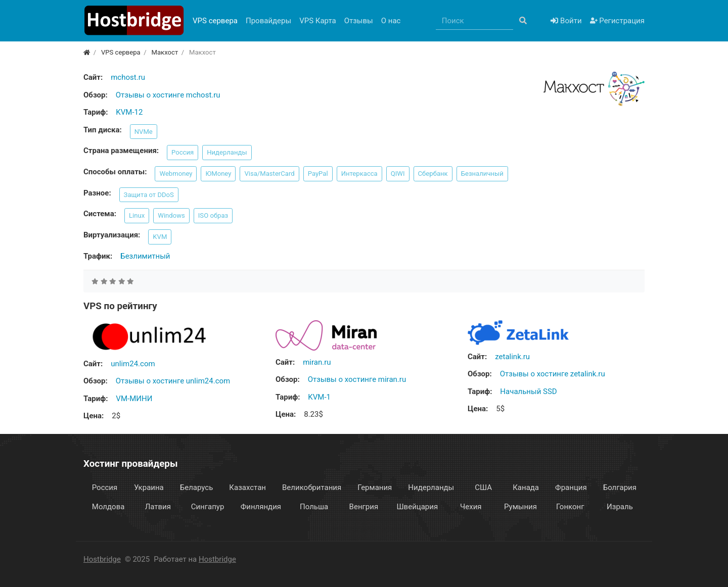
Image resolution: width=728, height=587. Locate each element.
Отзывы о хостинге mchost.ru (168, 95)
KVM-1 (319, 397)
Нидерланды (227, 152)
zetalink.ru (512, 357)
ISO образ (213, 215)
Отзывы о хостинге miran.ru (357, 379)
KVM (160, 237)
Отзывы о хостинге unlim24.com (173, 381)
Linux (137, 215)
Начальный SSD (528, 392)
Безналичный (482, 174)
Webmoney (176, 174)
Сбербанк (433, 174)
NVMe (144, 132)
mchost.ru (128, 77)
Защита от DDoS (149, 195)
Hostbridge (102, 559)
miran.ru (317, 362)
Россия (183, 152)
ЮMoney (218, 174)
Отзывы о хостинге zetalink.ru (553, 374)
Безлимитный (145, 256)
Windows (171, 215)
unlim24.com (133, 364)
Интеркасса (359, 174)
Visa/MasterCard (269, 174)
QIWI (398, 174)
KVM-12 (129, 112)
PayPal (318, 174)
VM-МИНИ (134, 399)
